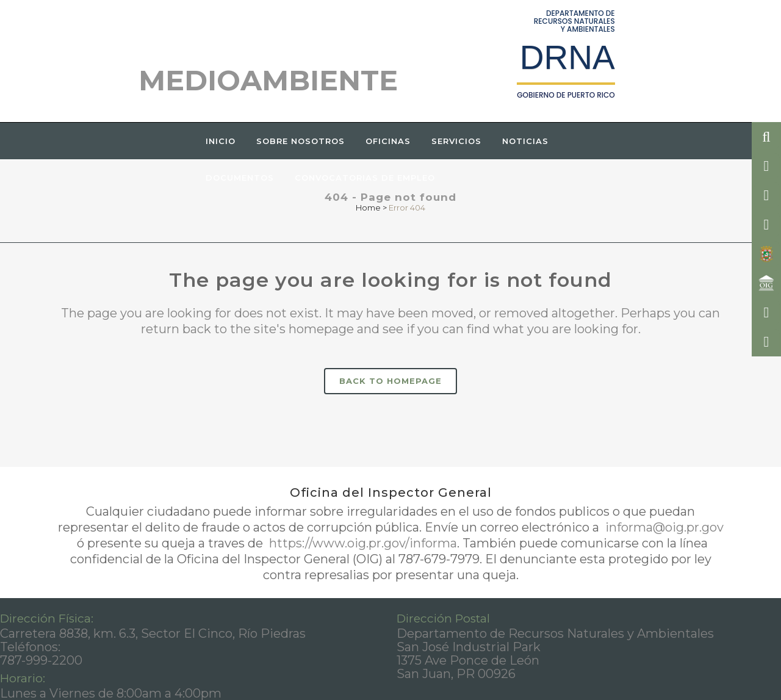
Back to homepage (390, 381)
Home (368, 207)
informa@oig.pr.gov (663, 527)
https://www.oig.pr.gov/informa (362, 543)
